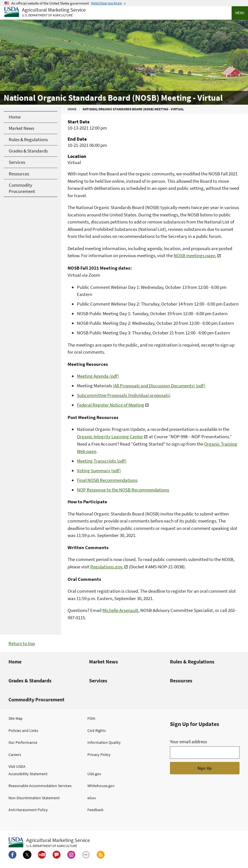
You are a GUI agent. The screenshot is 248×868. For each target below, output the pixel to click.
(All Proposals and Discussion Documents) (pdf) (159, 386)
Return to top (22, 643)
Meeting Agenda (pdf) (98, 376)
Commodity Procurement (36, 700)
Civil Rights (97, 731)
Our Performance (23, 742)
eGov (92, 798)
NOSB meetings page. (195, 255)
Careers (15, 755)
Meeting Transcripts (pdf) (102, 461)
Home (72, 109)
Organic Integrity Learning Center (110, 437)
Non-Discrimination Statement (34, 798)
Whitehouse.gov (101, 786)
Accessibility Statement (28, 774)
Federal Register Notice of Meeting (111, 405)
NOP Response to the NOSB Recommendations (123, 490)
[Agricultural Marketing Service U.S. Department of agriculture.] (49, 843)
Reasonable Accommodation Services (40, 786)
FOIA (91, 718)
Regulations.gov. (107, 567)
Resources (181, 681)
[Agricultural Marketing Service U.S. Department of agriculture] (45, 12)
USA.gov (94, 774)
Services (98, 681)
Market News (103, 662)
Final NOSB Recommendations (107, 480)
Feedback (95, 810)
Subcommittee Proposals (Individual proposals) (124, 395)
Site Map (16, 718)
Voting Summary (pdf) (99, 470)
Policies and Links (23, 731)
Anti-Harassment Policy (28, 810)
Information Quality (104, 742)
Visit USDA (17, 766)
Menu (240, 13)
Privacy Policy (99, 755)
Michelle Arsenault (120, 610)
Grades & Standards (30, 681)
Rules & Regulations (192, 662)
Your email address (188, 742)
